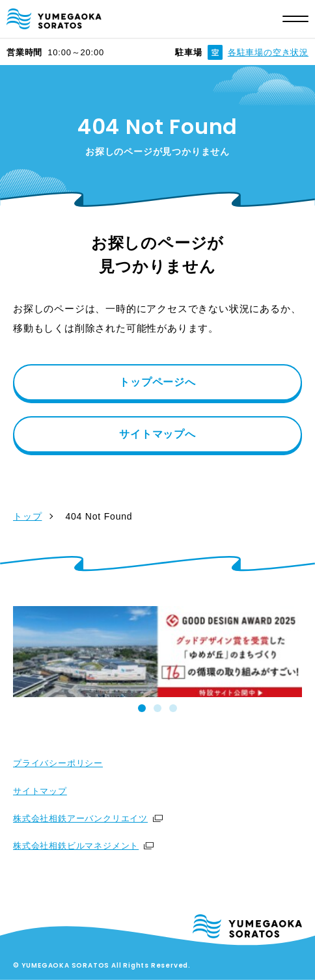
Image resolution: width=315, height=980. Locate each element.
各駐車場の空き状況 (268, 52)
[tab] (142, 708)
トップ (27, 516)
